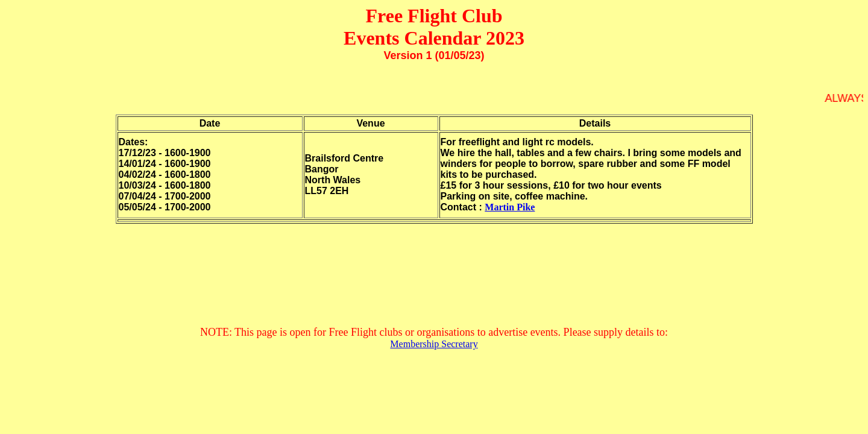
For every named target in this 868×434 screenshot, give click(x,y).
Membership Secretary (434, 344)
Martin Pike (510, 207)
